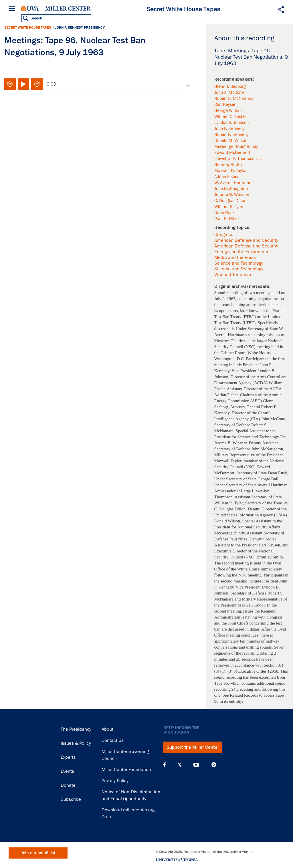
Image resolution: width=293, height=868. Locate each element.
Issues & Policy (76, 743)
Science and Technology (239, 263)
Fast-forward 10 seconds (37, 84)
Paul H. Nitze (226, 219)
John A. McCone (229, 92)
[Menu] (13, 9)
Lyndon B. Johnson (231, 122)
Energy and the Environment (243, 252)
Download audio (188, 84)
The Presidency (76, 729)
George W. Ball (228, 110)
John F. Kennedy (229, 128)
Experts (68, 757)
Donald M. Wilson (231, 140)
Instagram (214, 765)
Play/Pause (23, 84)
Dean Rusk (224, 213)
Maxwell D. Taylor (230, 171)
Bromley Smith (228, 165)
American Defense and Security (246, 240)
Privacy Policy (115, 781)
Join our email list (38, 853)
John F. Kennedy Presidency (80, 27)
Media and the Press (235, 257)
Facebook (165, 765)
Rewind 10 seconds (10, 84)
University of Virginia (30, 9)
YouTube (196, 765)
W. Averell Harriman (233, 183)
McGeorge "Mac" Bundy (236, 146)
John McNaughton (231, 189)
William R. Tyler (229, 207)
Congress (224, 235)
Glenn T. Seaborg (230, 86)
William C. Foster (230, 116)
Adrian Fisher (226, 177)
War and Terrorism (233, 275)
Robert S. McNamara (234, 98)
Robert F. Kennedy (231, 134)
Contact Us (113, 740)
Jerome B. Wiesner (232, 195)
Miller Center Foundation (126, 770)
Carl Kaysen (225, 104)
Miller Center (68, 9)
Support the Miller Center (193, 747)
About (107, 729)
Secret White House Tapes (28, 27)
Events (67, 771)
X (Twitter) (180, 765)
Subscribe (71, 799)
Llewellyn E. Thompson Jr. (238, 158)
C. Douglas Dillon (230, 201)
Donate (68, 785)
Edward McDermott (232, 152)
